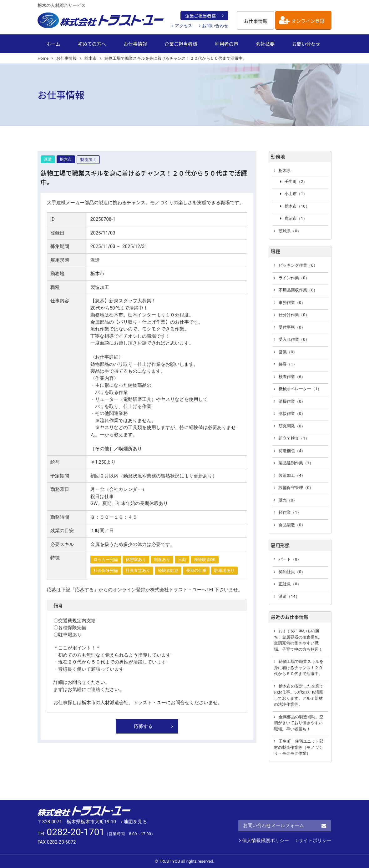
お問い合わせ (215, 26)
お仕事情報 (256, 21)
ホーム (53, 44)
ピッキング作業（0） (298, 265)
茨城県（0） (290, 231)
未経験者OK (205, 560)
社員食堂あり (138, 570)
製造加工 (88, 160)
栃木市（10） (297, 206)
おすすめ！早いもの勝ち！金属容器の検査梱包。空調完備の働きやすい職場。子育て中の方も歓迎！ (298, 640)
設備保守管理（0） (296, 488)
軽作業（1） (290, 512)
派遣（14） (289, 596)
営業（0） (288, 352)
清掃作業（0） (292, 401)
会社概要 (265, 44)
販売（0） (288, 500)
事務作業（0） (292, 303)
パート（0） (290, 559)
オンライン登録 (308, 21)
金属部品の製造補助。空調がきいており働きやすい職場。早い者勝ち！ (299, 723)
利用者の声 (227, 44)
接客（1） (288, 364)
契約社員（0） (292, 572)
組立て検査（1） (294, 438)
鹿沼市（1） (296, 218)
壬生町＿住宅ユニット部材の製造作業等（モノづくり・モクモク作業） (299, 747)
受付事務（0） (292, 327)
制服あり (162, 560)
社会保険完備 (106, 570)
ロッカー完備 (106, 560)
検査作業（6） (292, 377)
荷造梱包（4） (292, 451)
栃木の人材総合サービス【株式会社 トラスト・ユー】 (101, 20)
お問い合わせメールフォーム (273, 825)
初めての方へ (92, 44)
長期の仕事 (196, 570)
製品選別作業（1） (296, 463)
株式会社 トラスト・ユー (84, 811)
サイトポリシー (314, 840)
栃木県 (285, 171)
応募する (143, 726)
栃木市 (66, 159)
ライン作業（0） (294, 278)
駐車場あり (224, 570)
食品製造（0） (292, 525)
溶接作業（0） (292, 414)
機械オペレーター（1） (300, 389)
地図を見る (134, 822)
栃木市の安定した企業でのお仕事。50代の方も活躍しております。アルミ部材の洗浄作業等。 (299, 695)
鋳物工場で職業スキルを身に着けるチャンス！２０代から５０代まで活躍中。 (299, 668)
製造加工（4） (292, 475)
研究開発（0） (292, 426)
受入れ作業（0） (294, 339)
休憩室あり (136, 560)
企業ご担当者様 (200, 16)
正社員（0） (290, 584)
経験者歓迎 (168, 570)
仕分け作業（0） (294, 315)
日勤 (182, 560)
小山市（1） (296, 194)
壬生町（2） (296, 182)
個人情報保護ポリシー (264, 840)
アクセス (184, 26)
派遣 (48, 159)
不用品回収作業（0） (298, 290)
